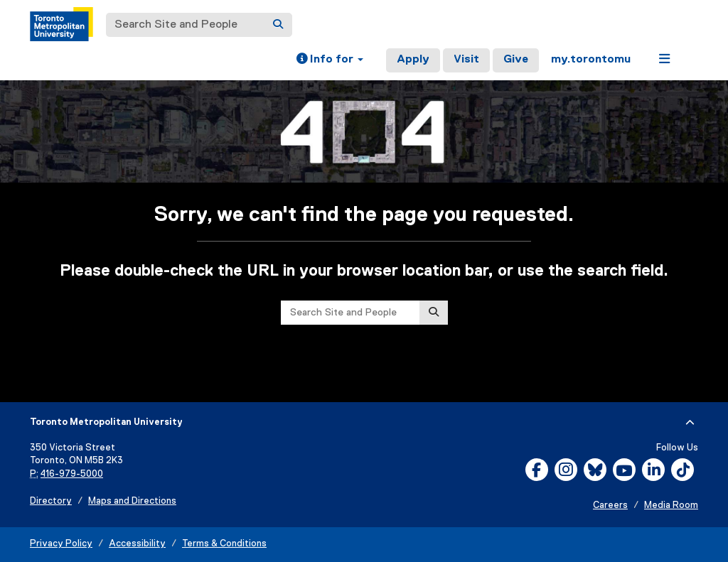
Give (516, 60)
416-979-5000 (72, 474)
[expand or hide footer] (690, 423)
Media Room (671, 506)
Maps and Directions (132, 501)
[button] (330, 60)
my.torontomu (591, 60)
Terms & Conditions (224, 544)
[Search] (278, 25)
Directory (51, 501)
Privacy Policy (61, 544)
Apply (413, 60)
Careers (610, 506)
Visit (466, 60)
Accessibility (137, 544)
